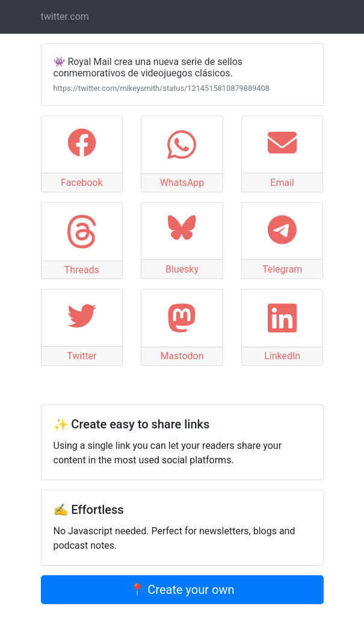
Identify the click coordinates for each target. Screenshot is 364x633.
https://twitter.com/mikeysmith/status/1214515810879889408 (162, 88)
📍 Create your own (182, 590)
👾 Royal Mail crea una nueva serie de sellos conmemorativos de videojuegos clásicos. (148, 67)
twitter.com (65, 17)
